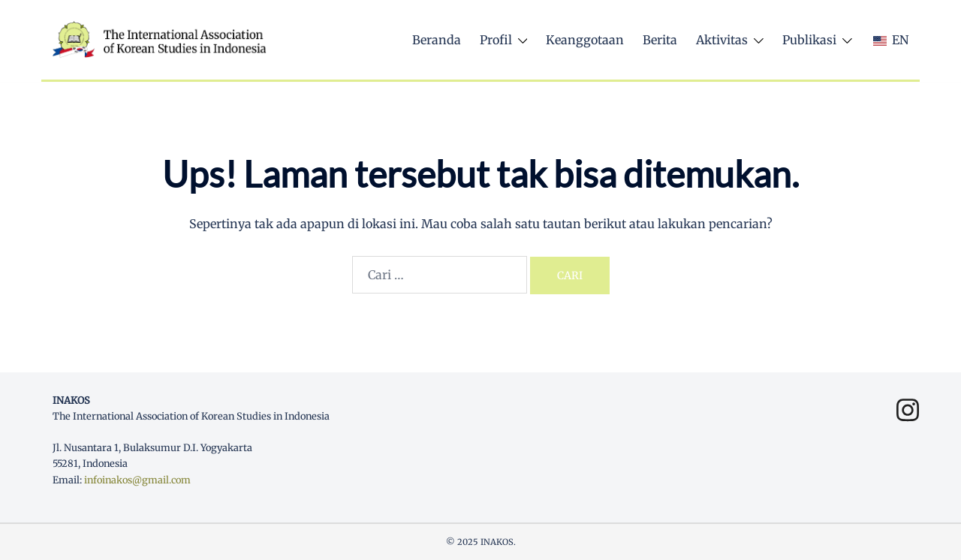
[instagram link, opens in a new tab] (902, 402)
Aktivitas (722, 40)
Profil (496, 40)
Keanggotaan (585, 40)
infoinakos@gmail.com (137, 480)
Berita (660, 40)
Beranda (437, 40)
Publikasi (809, 40)
